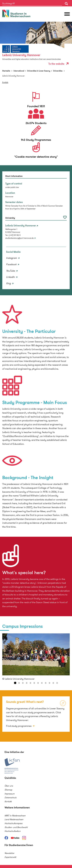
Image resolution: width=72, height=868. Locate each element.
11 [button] (53, 683)
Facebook (12, 264)
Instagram (12, 258)
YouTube (11, 271)
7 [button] (38, 683)
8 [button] (42, 683)
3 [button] (23, 683)
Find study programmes (19, 726)
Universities (58, 71)
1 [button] (15, 683)
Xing (9, 283)
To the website (58, 64)
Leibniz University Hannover (13, 76)
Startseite (6, 71)
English (5, 82)
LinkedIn (11, 277)
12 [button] (57, 683)
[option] (36, 45)
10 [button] (49, 683)
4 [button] (27, 683)
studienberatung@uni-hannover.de (19, 238)
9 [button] (46, 683)
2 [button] (19, 683)
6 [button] (34, 683)
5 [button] (30, 683)
